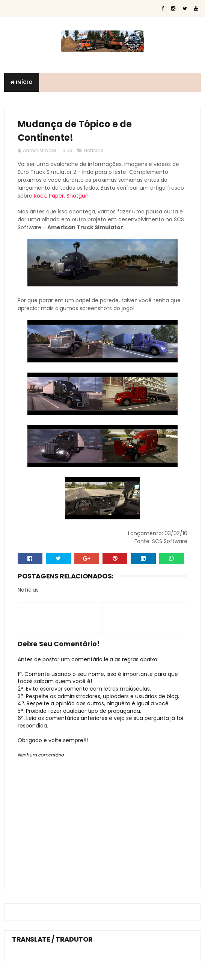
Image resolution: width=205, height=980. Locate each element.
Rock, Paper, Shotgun (61, 196)
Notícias (94, 150)
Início (22, 82)
